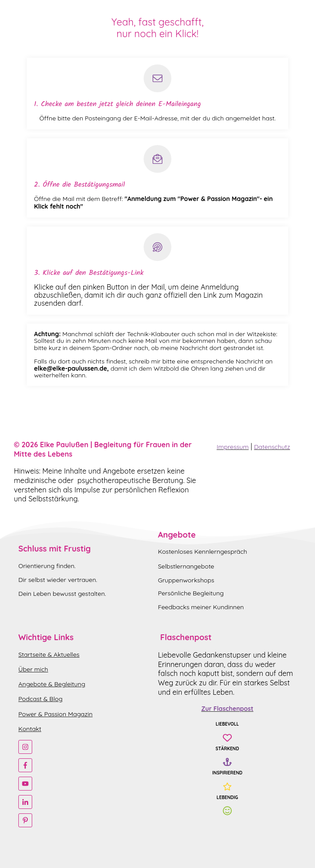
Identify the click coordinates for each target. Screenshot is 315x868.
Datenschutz (272, 447)
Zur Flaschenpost (228, 709)
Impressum (233, 447)
